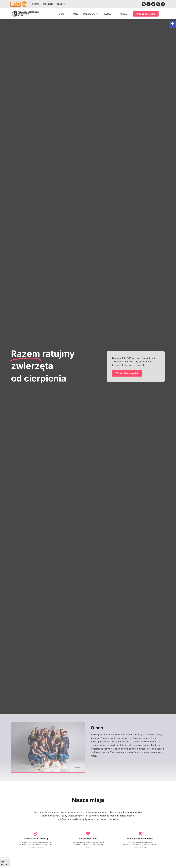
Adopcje (109, 14)
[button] (172, 24)
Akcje (75, 14)
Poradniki (61, 4)
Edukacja (36, 4)
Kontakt (124, 14)
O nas (63, 14)
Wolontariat (48, 4)
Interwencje (91, 14)
